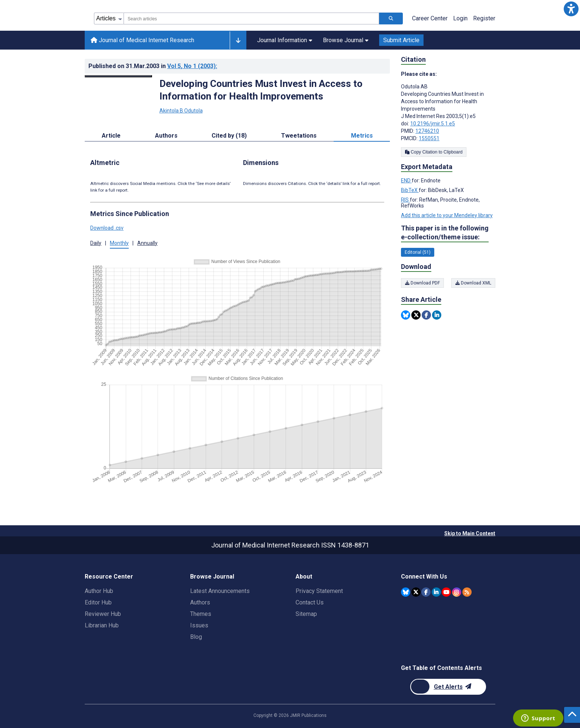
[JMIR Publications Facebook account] (426, 592)
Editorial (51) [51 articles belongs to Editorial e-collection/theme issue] (418, 252)
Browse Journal (346, 40)
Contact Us (310, 602)
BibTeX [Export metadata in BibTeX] (410, 190)
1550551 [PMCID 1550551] (429, 138)
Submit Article (401, 40)
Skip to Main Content (470, 533)
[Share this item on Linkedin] (437, 315)
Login (460, 18)
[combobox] (251, 18)
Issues (199, 625)
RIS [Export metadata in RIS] (405, 200)
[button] (571, 9)
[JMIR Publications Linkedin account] (436, 592)
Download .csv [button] (107, 228)
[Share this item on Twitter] (416, 315)
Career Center (430, 18)
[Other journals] (238, 40)
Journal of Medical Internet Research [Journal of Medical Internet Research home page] (142, 40)
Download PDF (422, 283)
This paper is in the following (445, 233)
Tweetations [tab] (299, 136)
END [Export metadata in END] (406, 181)
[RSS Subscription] (467, 592)
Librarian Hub (102, 625)
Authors (200, 602)
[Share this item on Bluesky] (406, 315)
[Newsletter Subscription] (448, 687)
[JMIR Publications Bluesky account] (406, 592)
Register (484, 18)
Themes (201, 614)
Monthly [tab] (119, 243)
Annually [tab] (147, 243)
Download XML (473, 283)
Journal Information (285, 40)
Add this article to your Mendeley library (447, 215)
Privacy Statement (319, 591)
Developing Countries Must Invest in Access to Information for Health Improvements (261, 90)
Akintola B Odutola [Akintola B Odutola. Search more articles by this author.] (181, 111)
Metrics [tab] (362, 136)
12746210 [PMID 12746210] (427, 131)
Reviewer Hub (103, 614)
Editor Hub (98, 602)
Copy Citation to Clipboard (434, 152)
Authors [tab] (166, 136)
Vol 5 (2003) (192, 66)
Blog (196, 637)
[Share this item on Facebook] (426, 315)
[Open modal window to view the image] (118, 76)
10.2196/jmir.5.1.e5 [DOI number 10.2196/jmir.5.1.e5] (433, 124)
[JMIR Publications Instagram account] (457, 592)
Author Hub (99, 591)
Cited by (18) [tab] (229, 136)
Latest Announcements (220, 591)
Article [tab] (111, 136)
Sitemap (306, 614)
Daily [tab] (96, 243)
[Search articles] (391, 18)
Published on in (153, 66)
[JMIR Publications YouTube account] (446, 592)
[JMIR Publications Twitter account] (416, 592)
